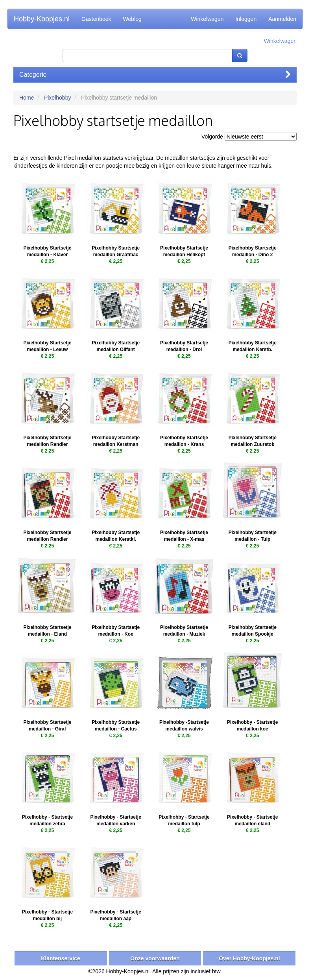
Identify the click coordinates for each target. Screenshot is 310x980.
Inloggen (246, 19)
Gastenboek (96, 19)
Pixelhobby (58, 98)
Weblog (132, 19)
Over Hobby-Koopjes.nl (249, 958)
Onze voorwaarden (155, 958)
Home (27, 98)
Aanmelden (282, 19)
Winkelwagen (207, 19)
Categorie (155, 75)
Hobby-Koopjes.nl (42, 19)
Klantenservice (61, 958)
